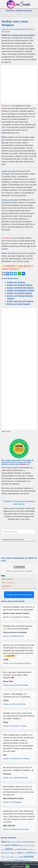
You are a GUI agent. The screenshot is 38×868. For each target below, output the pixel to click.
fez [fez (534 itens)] (34, 850)
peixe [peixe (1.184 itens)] (21, 857)
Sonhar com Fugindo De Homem (16, 617)
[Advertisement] (19, 84)
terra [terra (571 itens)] (29, 860)
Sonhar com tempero (10, 200)
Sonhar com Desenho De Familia (16, 759)
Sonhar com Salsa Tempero (19, 304)
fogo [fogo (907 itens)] (12, 853)
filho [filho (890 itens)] (2, 853)
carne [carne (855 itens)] (22, 845)
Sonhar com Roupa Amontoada (16, 685)
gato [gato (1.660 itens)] (20, 853)
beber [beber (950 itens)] (28, 842)
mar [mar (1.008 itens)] (35, 853)
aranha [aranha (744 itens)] (23, 842)
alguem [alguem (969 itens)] (9, 842)
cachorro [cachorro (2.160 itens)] (15, 845)
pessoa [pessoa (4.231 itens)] (29, 856)
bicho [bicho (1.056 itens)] (33, 842)
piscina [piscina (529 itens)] (3, 860)
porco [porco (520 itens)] (6, 860)
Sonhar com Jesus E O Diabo (15, 726)
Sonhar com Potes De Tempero (20, 301)
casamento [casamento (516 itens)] (27, 846)
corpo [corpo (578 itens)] (15, 849)
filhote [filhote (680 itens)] (6, 853)
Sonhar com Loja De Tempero (19, 293)
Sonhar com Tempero (16, 282)
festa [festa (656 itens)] (31, 849)
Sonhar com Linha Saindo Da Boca (17, 663)
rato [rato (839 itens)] (9, 860)
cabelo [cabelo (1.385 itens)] (7, 845)
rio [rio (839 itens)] (12, 860)
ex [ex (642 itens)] (28, 850)
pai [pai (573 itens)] (18, 857)
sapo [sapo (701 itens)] (26, 860)
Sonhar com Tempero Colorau (20, 285)
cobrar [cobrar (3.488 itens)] (9, 849)
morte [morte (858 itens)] (12, 857)
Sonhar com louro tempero (24, 35)
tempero (8, 431)
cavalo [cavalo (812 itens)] (32, 845)
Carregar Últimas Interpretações (19, 595)
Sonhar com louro (9, 171)
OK (27, 867)
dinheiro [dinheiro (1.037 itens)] (24, 849)
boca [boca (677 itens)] (2, 845)
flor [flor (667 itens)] (9, 853)
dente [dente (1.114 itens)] (19, 849)
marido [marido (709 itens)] (3, 857)
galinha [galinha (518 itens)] (16, 853)
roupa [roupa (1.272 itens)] (16, 860)
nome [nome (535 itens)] (15, 857)
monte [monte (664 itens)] (7, 857)
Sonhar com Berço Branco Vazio (16, 829)
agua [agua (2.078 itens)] (4, 842)
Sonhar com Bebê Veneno (14, 636)
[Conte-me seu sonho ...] (19, 532)
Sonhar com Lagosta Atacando (15, 778)
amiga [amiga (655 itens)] (14, 842)
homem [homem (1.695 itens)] (30, 853)
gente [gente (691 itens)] (24, 853)
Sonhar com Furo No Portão (14, 704)
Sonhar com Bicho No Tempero (20, 288)
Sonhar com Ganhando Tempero (21, 290)
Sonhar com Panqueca (12, 802)
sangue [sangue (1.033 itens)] (21, 860)
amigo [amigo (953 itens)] (19, 842)
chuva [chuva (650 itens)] (3, 850)
